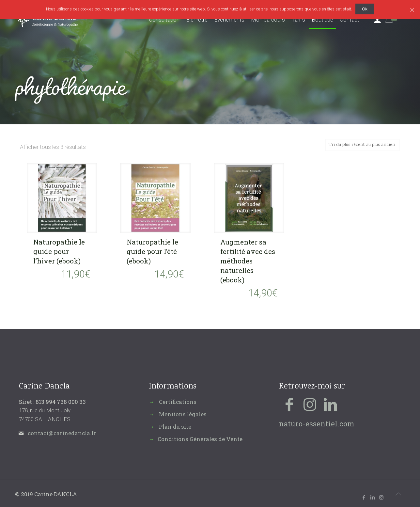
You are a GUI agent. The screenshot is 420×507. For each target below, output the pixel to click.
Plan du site (175, 427)
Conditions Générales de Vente (200, 439)
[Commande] (363, 145)
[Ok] (412, 10)
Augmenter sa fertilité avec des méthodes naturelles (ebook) (248, 261)
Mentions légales (183, 414)
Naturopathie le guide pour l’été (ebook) (152, 251)
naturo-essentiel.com (317, 424)
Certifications (178, 402)
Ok (365, 9)
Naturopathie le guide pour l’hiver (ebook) (59, 251)
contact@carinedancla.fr (62, 433)
